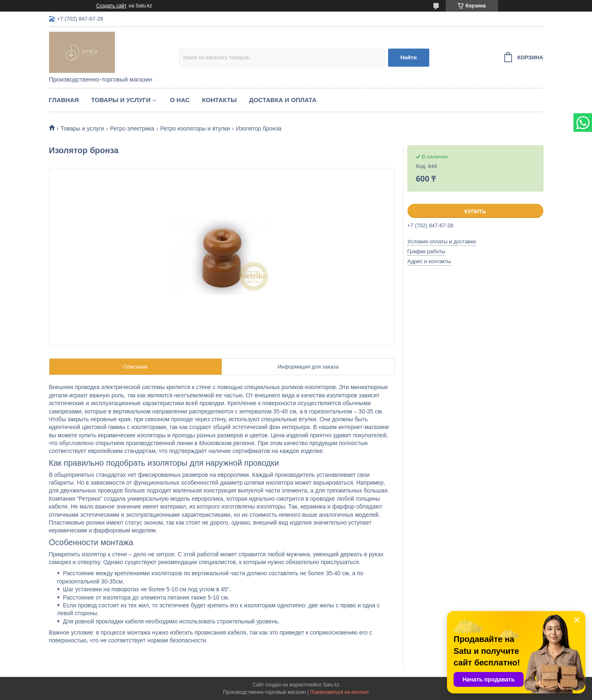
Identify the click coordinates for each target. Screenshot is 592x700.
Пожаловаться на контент (339, 692)
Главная (64, 100)
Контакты (219, 100)
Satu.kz (331, 685)
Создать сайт (112, 6)
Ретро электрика (132, 128)
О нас (180, 100)
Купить (475, 211)
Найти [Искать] (409, 57)
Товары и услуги (121, 100)
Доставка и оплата (283, 100)
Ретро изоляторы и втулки (195, 128)
